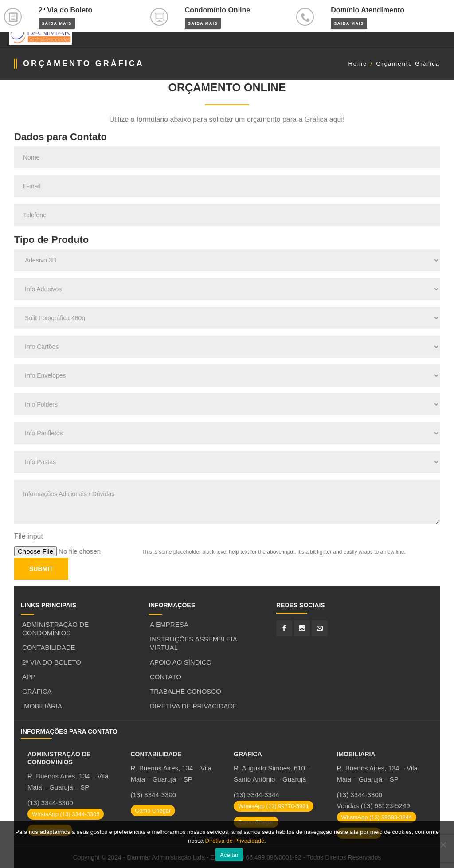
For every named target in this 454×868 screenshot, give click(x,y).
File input (29, 536)
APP (29, 677)
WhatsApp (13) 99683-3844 (377, 817)
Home (358, 64)
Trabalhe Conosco (186, 691)
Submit (41, 569)
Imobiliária (42, 706)
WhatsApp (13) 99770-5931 (274, 806)
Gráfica (37, 691)
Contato (166, 677)
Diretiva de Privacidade (194, 706)
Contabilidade (49, 647)
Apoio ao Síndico (181, 662)
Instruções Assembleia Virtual (193, 643)
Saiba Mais (57, 23)
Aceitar (229, 855)
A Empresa (169, 624)
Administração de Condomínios (55, 629)
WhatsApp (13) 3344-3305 (66, 814)
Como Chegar (153, 811)
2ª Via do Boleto (52, 662)
